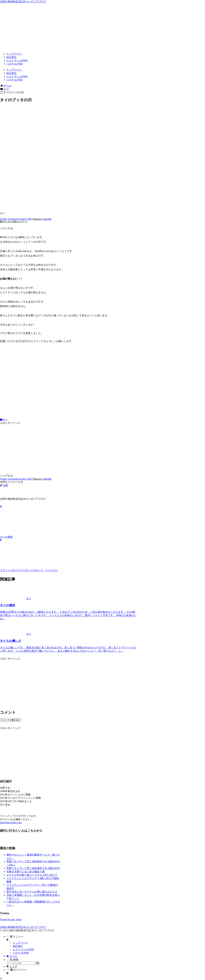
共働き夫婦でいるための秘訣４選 (26, 872)
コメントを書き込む (11, 720)
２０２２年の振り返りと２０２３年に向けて (32, 875)
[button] (37, 963)
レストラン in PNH (23, 949)
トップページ (20, 943)
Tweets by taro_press (11, 919)
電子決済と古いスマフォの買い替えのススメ (32, 892)
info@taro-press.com (11, 822)
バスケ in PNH (21, 953)
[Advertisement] (103, 27)
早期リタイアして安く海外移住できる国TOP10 (33, 868)
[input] (20, 963)
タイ (4, 420)
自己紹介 (18, 946)
